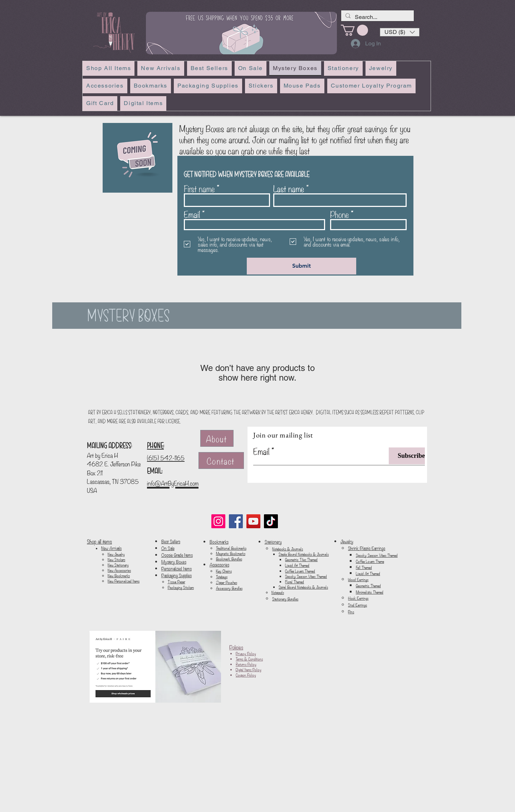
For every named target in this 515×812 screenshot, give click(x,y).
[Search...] (377, 17)
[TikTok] (271, 521)
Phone (339, 214)
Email (192, 214)
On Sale (168, 548)
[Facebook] (236, 521)
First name (199, 188)
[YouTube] (253, 521)
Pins (351, 612)
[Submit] (301, 266)
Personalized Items (176, 568)
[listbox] (400, 32)
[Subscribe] (407, 456)
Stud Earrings (357, 605)
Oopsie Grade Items (177, 555)
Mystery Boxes (174, 562)
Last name (289, 188)
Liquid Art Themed (297, 565)
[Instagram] (218, 521)
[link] (354, 30)
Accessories (219, 565)
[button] (400, 32)
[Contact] (221, 461)
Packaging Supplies (176, 575)
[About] (217, 438)
